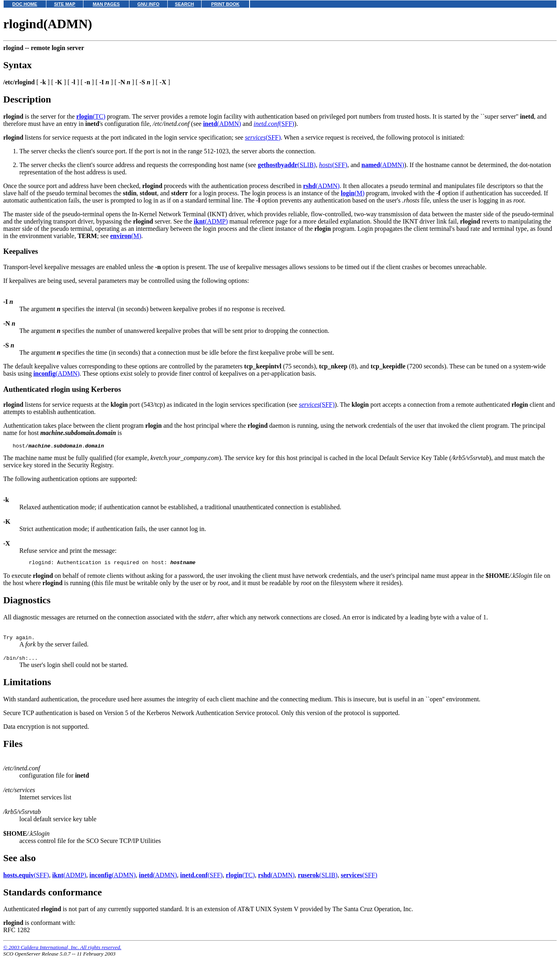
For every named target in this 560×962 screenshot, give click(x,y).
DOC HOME (25, 4)
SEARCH (184, 4)
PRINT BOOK (225, 4)
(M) (353, 193)
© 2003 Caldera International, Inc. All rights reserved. (62, 952)
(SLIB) (287, 165)
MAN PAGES (106, 4)
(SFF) (274, 124)
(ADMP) (211, 221)
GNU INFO (149, 4)
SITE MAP (65, 4)
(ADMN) (222, 124)
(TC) (91, 116)
